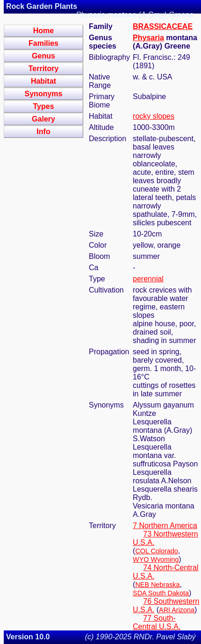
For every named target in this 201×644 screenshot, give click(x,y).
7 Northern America (165, 526)
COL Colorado (156, 551)
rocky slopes (154, 116)
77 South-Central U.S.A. (157, 622)
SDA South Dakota (161, 593)
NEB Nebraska (157, 585)
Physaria (148, 38)
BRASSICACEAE (163, 26)
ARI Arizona (177, 610)
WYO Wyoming (156, 559)
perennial (148, 279)
